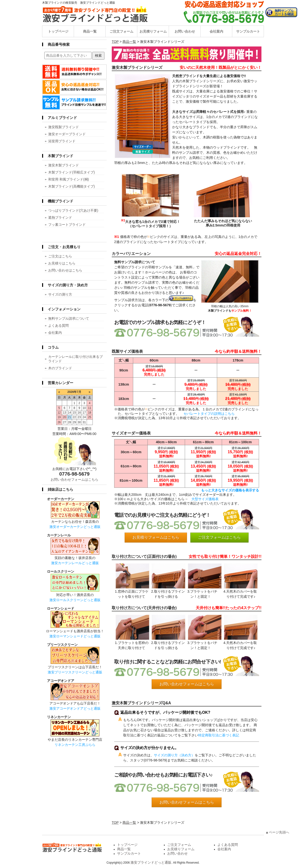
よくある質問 (58, 325)
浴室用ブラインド (62, 141)
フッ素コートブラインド (67, 225)
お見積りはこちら (62, 263)
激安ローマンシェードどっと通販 (75, 636)
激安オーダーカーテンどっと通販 (75, 527)
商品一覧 (90, 31)
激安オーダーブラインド (67, 134)
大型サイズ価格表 (205, 499)
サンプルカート (248, 31)
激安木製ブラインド (64, 165)
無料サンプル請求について (69, 318)
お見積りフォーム (153, 31)
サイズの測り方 (60, 294)
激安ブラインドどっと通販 (151, 862)
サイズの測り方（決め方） (174, 755)
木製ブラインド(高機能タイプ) (71, 186)
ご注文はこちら (60, 256)
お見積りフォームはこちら (156, 537)
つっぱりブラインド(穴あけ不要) (73, 210)
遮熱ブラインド (60, 217)
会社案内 (216, 31)
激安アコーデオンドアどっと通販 (75, 708)
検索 (98, 55)
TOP (115, 42)
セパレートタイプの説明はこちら (209, 414)
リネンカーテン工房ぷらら (75, 745)
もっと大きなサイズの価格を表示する (230, 490)
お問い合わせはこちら (65, 270)
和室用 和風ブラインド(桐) (69, 179)
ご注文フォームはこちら (219, 537)
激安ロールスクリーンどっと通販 (75, 600)
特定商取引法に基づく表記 (219, 735)
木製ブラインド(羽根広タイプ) (71, 172)
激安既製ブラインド (64, 127)
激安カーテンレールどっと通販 (75, 563)
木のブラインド (60, 368)
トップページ (58, 31)
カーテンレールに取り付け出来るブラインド (75, 359)
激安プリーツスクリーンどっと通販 (75, 672)
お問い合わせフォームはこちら (187, 684)
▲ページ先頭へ (277, 832)
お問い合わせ (185, 31)
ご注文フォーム (121, 31)
